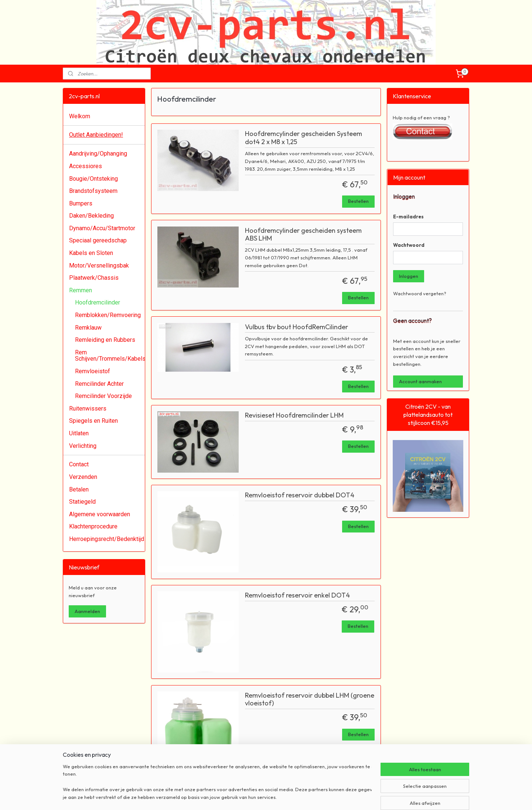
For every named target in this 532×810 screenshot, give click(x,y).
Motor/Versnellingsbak (99, 266)
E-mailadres (408, 217)
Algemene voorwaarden (100, 514)
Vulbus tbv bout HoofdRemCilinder (296, 327)
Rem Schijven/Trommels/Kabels (110, 356)
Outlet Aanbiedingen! (96, 135)
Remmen (81, 290)
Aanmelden (87, 611)
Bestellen (358, 201)
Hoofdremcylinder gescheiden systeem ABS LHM (303, 235)
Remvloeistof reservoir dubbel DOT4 (300, 495)
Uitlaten (79, 433)
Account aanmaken (420, 381)
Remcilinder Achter (99, 384)
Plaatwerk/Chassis (94, 278)
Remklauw (88, 328)
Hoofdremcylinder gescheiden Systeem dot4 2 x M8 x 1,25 (303, 138)
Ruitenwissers (88, 409)
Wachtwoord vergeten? (420, 293)
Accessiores (86, 166)
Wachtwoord (409, 245)
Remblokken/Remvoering (108, 315)
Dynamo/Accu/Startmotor (102, 228)
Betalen (79, 489)
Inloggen (409, 276)
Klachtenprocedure (93, 526)
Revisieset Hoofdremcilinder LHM (294, 415)
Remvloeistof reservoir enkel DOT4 (297, 595)
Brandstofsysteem (93, 191)
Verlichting (83, 446)
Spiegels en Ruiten (93, 421)
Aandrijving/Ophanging (98, 154)
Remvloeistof (93, 371)
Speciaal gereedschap (98, 240)
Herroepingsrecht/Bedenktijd (107, 539)
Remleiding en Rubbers (105, 340)
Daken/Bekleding (91, 216)
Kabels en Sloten (91, 253)
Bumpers (81, 203)
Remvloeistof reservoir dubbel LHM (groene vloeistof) (310, 700)
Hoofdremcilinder (98, 302)
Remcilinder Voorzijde (103, 396)
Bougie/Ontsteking (93, 179)
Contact (79, 464)
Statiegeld (82, 502)
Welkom (80, 116)
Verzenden (83, 477)
